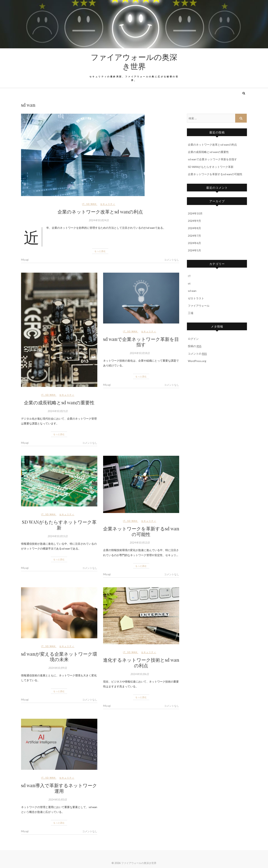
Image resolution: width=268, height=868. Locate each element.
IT (83, 204)
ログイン (193, 339)
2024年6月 (194, 243)
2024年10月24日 (99, 220)
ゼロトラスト (196, 298)
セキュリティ (108, 204)
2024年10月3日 (58, 800)
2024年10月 (195, 213)
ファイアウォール (199, 306)
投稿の (195, 346)
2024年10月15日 (58, 536)
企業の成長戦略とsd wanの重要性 (59, 402)
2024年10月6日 (140, 674)
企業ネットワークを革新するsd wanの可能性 (141, 531)
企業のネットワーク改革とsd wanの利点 (100, 212)
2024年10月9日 (58, 668)
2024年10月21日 (58, 411)
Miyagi (25, 260)
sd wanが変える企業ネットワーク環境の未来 (59, 657)
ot (189, 283)
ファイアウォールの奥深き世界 (134, 61)
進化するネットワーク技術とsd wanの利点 (141, 663)
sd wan (91, 204)
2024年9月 (194, 221)
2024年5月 (194, 250)
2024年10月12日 (140, 543)
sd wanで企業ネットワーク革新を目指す (141, 342)
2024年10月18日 (140, 353)
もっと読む (100, 251)
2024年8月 (194, 228)
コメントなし (172, 260)
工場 (191, 313)
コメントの (197, 354)
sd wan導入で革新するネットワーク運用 (59, 788)
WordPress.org (197, 361)
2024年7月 (194, 236)
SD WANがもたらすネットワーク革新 (59, 525)
